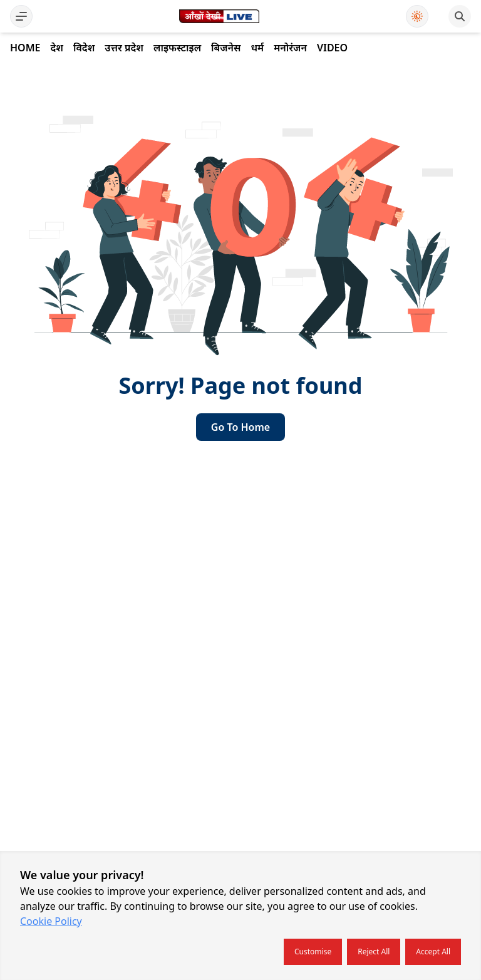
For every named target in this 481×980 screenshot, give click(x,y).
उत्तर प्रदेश (124, 48)
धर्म (257, 48)
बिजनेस (226, 48)
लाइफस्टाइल (177, 48)
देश (56, 48)
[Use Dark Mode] (417, 16)
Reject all (374, 952)
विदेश (84, 48)
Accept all (433, 952)
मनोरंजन (290, 48)
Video (332, 48)
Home (25, 48)
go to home (240, 427)
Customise (313, 952)
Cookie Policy (51, 921)
